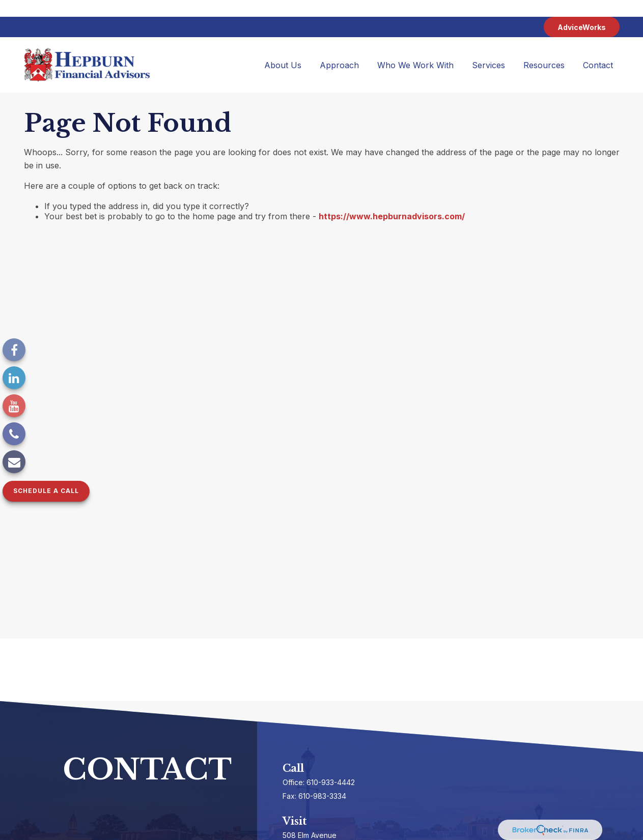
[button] (283, 48)
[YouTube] (14, 406)
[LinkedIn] (14, 378)
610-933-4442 (331, 765)
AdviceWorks (582, 10)
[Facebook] (14, 350)
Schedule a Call (46, 491)
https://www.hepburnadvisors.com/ (392, 199)
